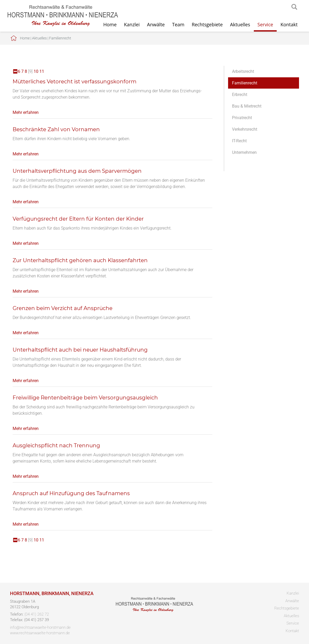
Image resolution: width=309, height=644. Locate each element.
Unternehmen (244, 152)
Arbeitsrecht (243, 71)
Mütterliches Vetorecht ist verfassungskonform (74, 82)
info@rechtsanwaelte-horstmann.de (40, 627)
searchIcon (294, 7)
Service (265, 24)
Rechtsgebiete (207, 24)
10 (36, 71)
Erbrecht (240, 95)
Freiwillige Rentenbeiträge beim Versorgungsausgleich (85, 398)
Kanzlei (132, 24)
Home (25, 38)
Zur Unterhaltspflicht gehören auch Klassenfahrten (80, 260)
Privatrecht (242, 118)
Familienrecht (60, 38)
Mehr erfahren (26, 112)
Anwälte (156, 24)
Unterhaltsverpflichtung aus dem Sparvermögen (77, 171)
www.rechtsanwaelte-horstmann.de (40, 633)
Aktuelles (240, 24)
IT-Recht (239, 141)
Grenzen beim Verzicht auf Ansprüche (63, 308)
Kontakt (289, 24)
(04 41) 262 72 (37, 614)
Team (178, 24)
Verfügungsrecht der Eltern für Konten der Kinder (78, 219)
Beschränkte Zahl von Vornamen (56, 129)
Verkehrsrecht (245, 129)
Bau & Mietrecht (247, 106)
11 (42, 71)
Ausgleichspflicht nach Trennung (56, 445)
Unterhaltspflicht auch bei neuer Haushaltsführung (80, 350)
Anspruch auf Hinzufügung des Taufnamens (71, 493)
